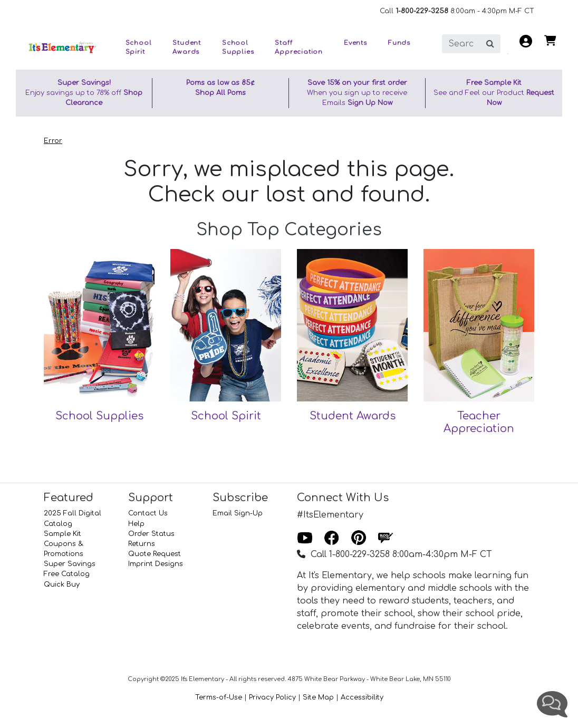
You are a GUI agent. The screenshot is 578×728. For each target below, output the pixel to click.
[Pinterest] (359, 539)
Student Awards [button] (187, 47)
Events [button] (355, 43)
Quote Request (155, 554)
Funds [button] (399, 43)
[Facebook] (332, 539)
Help (136, 524)
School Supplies (99, 416)
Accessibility (362, 697)
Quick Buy (62, 585)
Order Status (151, 534)
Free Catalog (67, 574)
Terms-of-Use (219, 697)
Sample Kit (62, 534)
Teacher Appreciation (479, 422)
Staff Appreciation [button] (299, 47)
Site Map (318, 697)
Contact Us (148, 513)
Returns (142, 544)
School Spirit (226, 416)
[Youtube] (305, 539)
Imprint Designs (156, 564)
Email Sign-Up (238, 513)
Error (53, 141)
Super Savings (70, 564)
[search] (461, 44)
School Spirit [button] (139, 47)
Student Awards (353, 416)
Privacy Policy (272, 697)
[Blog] (386, 539)
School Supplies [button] (238, 47)
